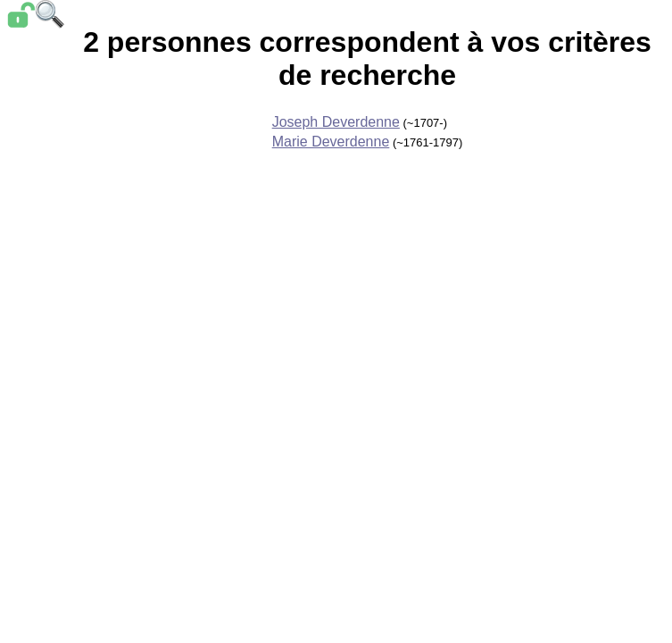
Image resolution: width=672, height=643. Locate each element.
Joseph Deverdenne (336, 122)
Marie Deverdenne (331, 142)
